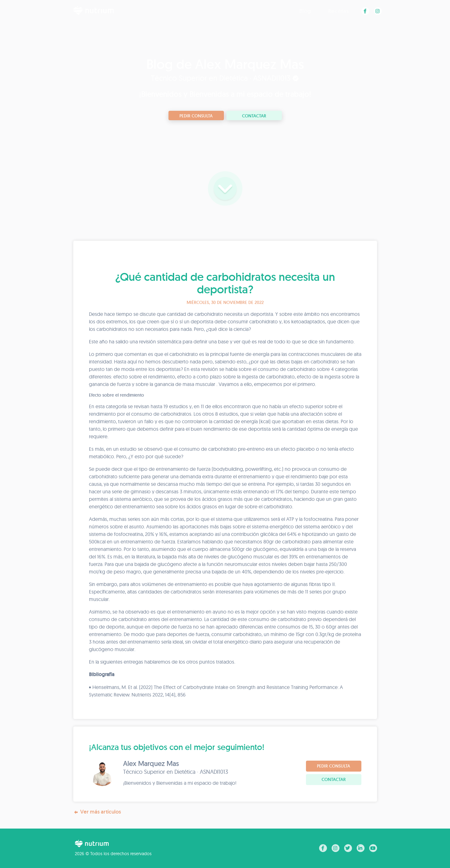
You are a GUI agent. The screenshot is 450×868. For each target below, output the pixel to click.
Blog (305, 11)
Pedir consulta (196, 116)
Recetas (339, 11)
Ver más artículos (97, 812)
